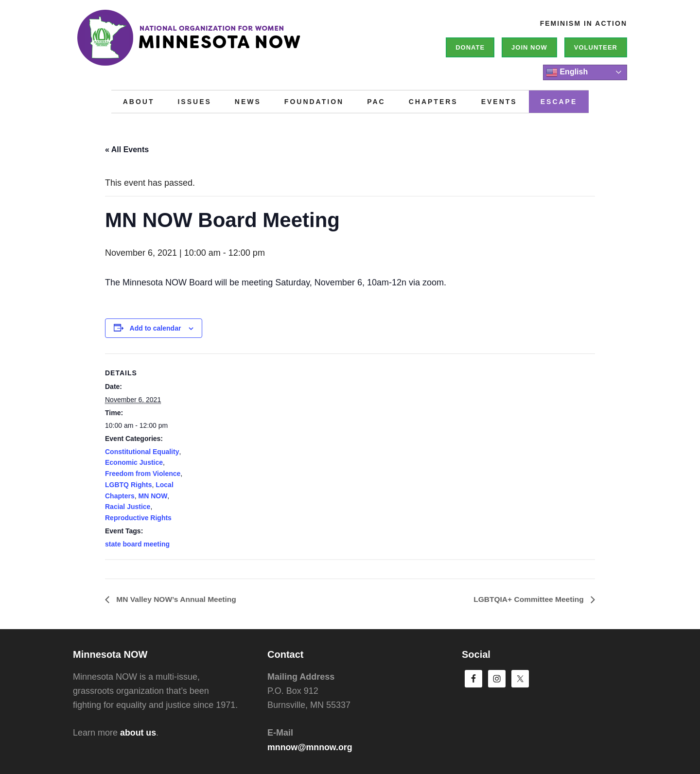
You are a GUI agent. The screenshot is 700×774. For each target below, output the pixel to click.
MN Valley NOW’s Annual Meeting (177, 599)
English (567, 72)
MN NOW (153, 496)
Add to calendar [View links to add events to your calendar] (156, 328)
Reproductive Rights (138, 518)
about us (138, 733)
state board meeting (137, 544)
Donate (470, 47)
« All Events (127, 150)
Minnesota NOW (219, 44)
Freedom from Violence (143, 474)
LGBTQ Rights (128, 485)
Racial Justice (128, 507)
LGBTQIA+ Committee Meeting (528, 599)
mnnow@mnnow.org (310, 747)
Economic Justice (134, 462)
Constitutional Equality (142, 452)
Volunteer (596, 47)
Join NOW (529, 47)
